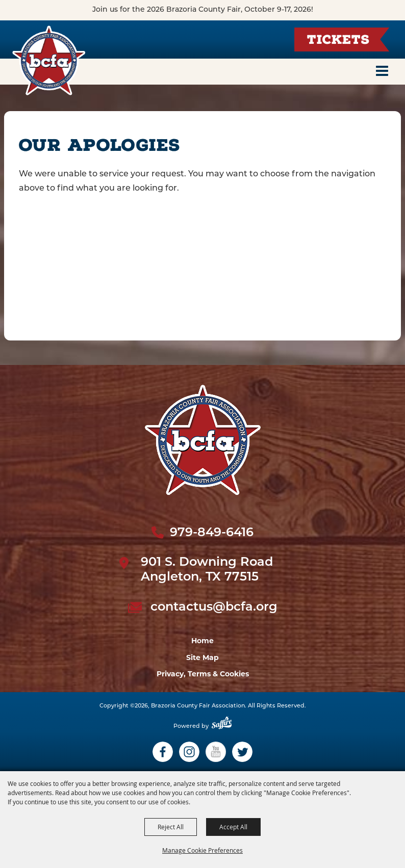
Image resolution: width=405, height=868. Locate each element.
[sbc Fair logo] (203, 440)
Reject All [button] (171, 827)
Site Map (202, 657)
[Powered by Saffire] (222, 726)
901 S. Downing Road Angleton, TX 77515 (207, 570)
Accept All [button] (233, 827)
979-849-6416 (212, 533)
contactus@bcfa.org (214, 608)
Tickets (338, 41)
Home (202, 641)
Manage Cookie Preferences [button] (202, 850)
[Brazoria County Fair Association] (49, 60)
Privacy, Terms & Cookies (203, 674)
